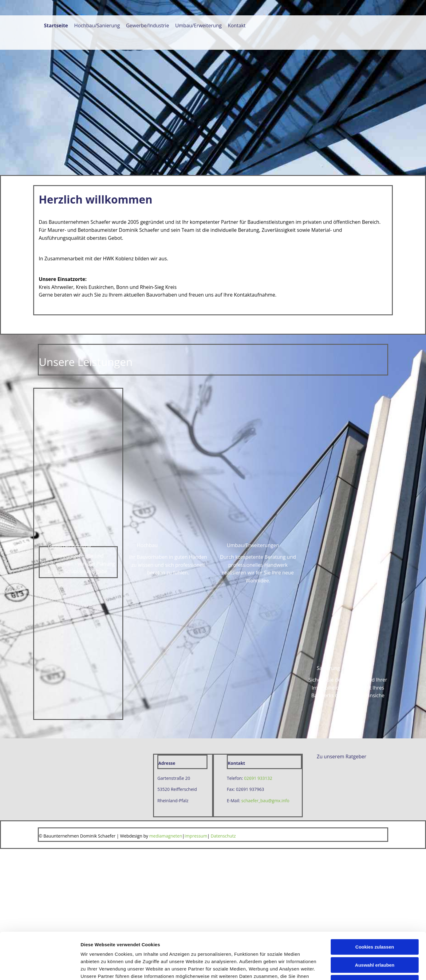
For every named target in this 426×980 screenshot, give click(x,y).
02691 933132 (258, 778)
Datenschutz (223, 836)
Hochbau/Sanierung (97, 26)
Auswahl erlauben (375, 500)
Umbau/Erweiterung (198, 26)
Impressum (196, 836)
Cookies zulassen (375, 482)
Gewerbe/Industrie (148, 26)
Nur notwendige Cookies (375, 518)
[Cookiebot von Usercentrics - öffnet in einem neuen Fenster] (40, 546)
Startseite (56, 26)
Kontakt (237, 26)
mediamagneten (166, 836)
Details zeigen (327, 545)
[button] (328, 668)
